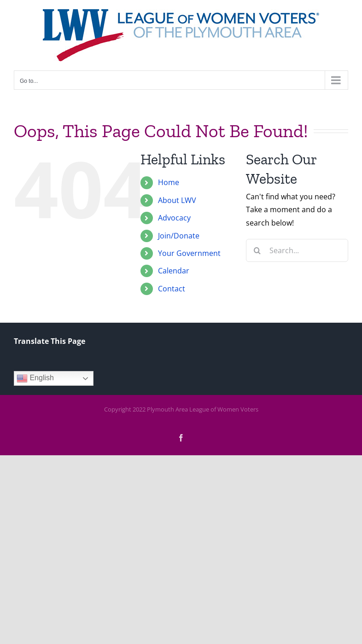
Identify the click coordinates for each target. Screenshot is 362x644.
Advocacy (174, 218)
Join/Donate (179, 236)
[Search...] (297, 250)
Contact (172, 289)
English (35, 378)
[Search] (257, 250)
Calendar (174, 271)
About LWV (177, 200)
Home (169, 182)
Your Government (189, 253)
